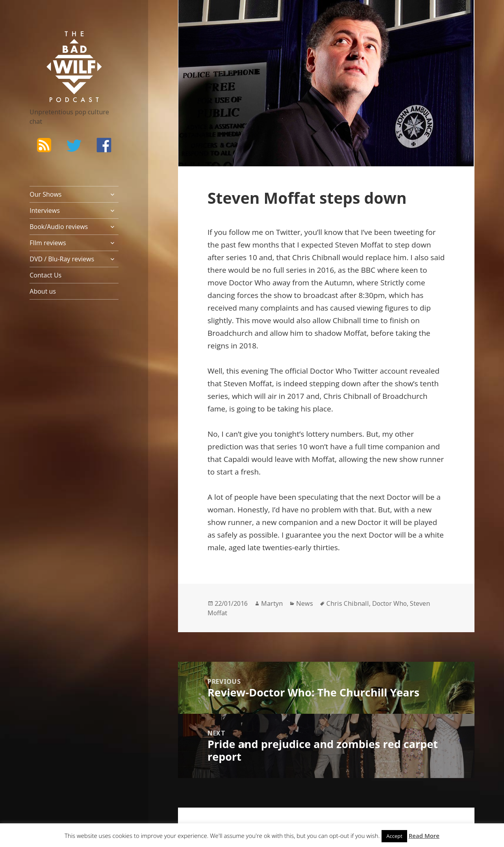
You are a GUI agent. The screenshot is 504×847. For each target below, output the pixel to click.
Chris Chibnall (348, 603)
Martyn (272, 603)
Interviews (45, 210)
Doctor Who (389, 603)
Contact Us (45, 275)
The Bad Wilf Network (63, 43)
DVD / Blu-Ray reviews (62, 259)
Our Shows (45, 194)
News (305, 603)
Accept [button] (394, 836)
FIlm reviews (48, 243)
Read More (424, 836)
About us (43, 291)
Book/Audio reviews (59, 227)
